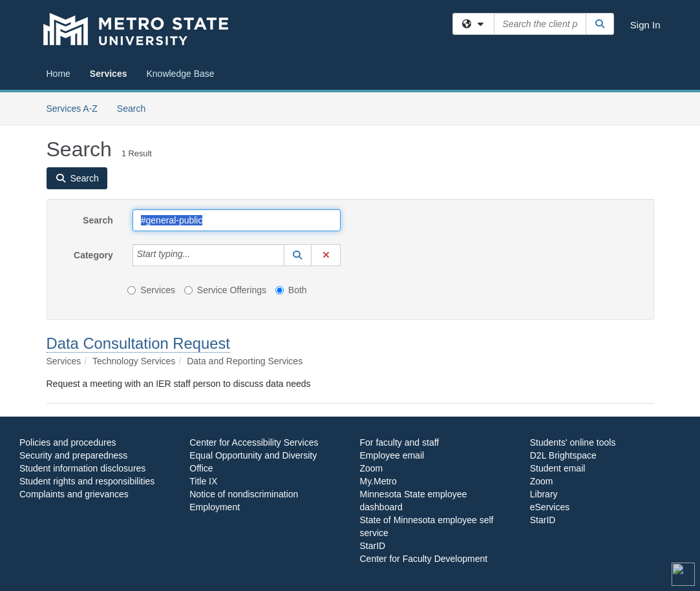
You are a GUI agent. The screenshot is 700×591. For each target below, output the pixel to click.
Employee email (392, 455)
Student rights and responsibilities (87, 481)
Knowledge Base (180, 74)
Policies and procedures (68, 442)
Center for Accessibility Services (254, 442)
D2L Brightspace (563, 455)
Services (109, 74)
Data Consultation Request (138, 343)
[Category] (197, 255)
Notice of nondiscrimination (244, 494)
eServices (550, 507)
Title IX (203, 481)
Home (58, 74)
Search (136, 108)
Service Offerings (225, 290)
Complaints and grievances (74, 494)
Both (291, 290)
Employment (215, 507)
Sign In (645, 25)
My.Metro (378, 481)
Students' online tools (573, 442)
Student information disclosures (82, 468)
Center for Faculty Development (424, 559)
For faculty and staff (400, 442)
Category (93, 255)
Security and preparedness (73, 455)
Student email (558, 468)
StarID (373, 546)
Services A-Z (72, 109)
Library (544, 494)
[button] (298, 255)
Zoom (372, 468)
